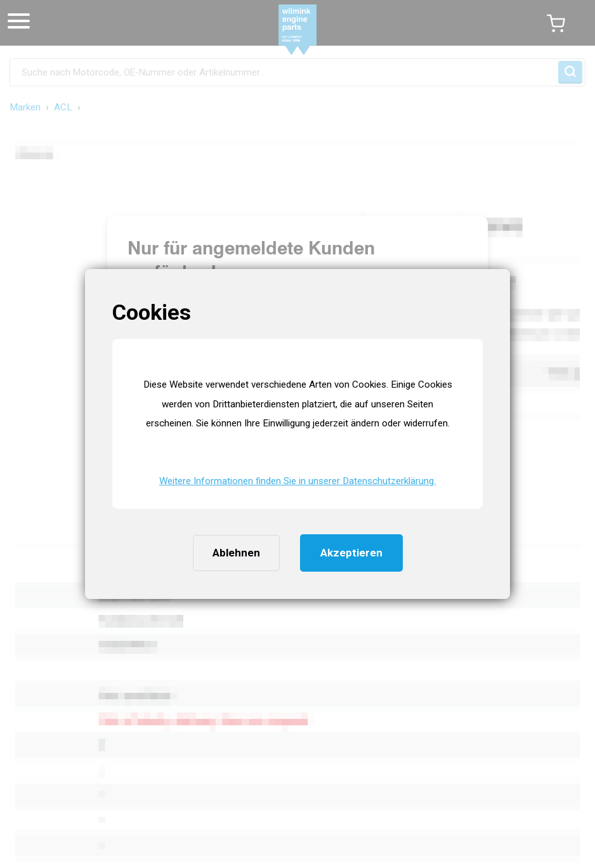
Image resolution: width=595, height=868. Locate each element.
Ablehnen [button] (236, 553)
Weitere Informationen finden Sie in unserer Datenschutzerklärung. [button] (297, 481)
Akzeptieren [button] (351, 553)
